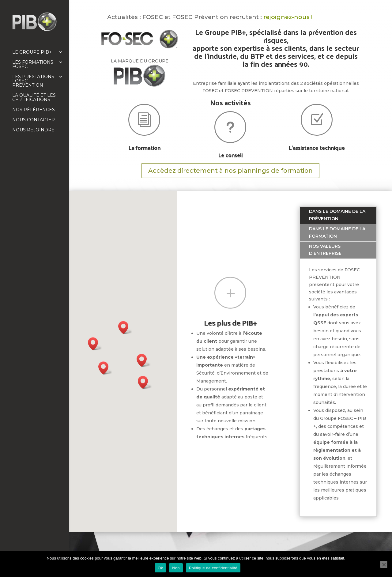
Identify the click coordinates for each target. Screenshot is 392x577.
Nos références (34, 110)
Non (176, 568)
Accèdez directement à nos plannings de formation (230, 171)
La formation (144, 147)
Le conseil (230, 155)
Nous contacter (34, 120)
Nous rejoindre (33, 130)
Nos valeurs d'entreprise (325, 250)
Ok (160, 568)
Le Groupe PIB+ (32, 52)
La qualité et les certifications (34, 98)
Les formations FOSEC (33, 65)
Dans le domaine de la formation (337, 232)
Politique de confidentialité (213, 568)
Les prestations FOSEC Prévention (33, 81)
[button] (105, 368)
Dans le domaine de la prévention (337, 215)
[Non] (384, 564)
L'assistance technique (317, 147)
